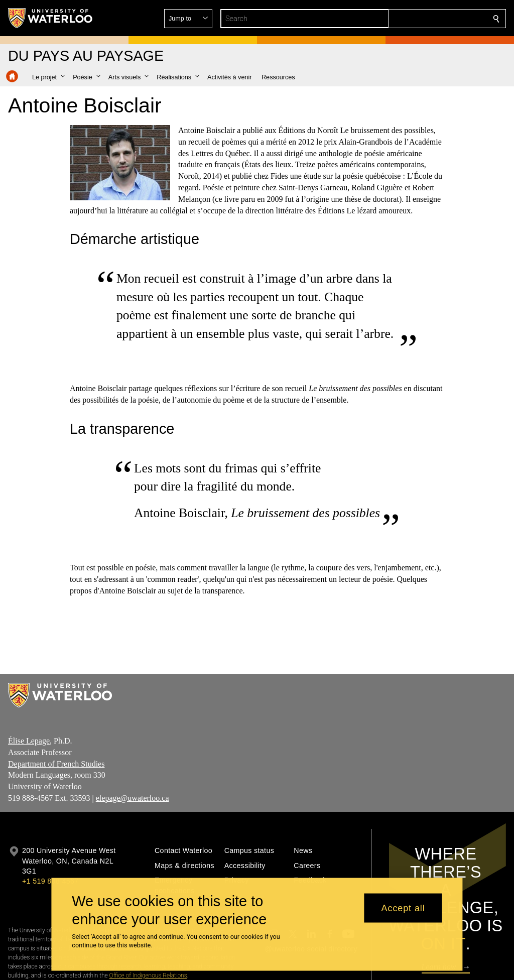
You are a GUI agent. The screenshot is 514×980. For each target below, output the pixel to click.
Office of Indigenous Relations (148, 975)
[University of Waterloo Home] (51, 18)
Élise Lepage (29, 741)
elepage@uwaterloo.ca (133, 798)
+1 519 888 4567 (50, 881)
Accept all (403, 908)
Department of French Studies (56, 763)
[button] (424, 19)
